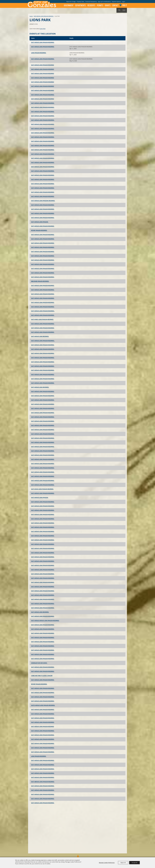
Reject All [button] (123, 863)
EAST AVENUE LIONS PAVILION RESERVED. (44, 16)
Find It (125, 5)
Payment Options (116, 2)
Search (119, 10)
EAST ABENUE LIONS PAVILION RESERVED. (43, 782)
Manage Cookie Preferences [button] (107, 863)
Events (31, 16)
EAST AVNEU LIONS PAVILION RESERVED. (42, 319)
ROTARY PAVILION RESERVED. (39, 230)
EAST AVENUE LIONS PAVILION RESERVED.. (43, 311)
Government (69, 5)
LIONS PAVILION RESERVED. (39, 53)
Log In (123, 2)
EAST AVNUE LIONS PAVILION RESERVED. (42, 489)
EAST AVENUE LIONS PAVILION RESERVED (43, 65)
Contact (115, 5)
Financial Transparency (91, 2)
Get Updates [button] (124, 10)
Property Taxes (80, 2)
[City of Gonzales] (42, 4)
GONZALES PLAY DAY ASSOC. (39, 663)
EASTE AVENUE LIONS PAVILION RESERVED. (43, 705)
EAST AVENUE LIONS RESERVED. (40, 336)
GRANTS (108, 5)
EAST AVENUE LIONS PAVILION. (40, 222)
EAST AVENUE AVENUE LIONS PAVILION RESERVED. (45, 621)
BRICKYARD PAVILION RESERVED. (40, 281)
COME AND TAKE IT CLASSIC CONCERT (42, 676)
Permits (100, 5)
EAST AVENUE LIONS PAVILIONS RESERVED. (43, 201)
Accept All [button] (134, 863)
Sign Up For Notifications (104, 2)
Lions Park (43, 29)
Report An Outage (71, 2)
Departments (80, 5)
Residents (91, 5)
